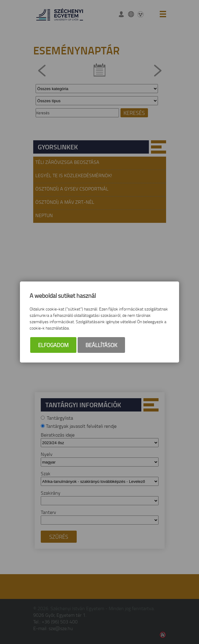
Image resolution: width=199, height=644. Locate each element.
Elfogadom (53, 345)
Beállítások (101, 345)
